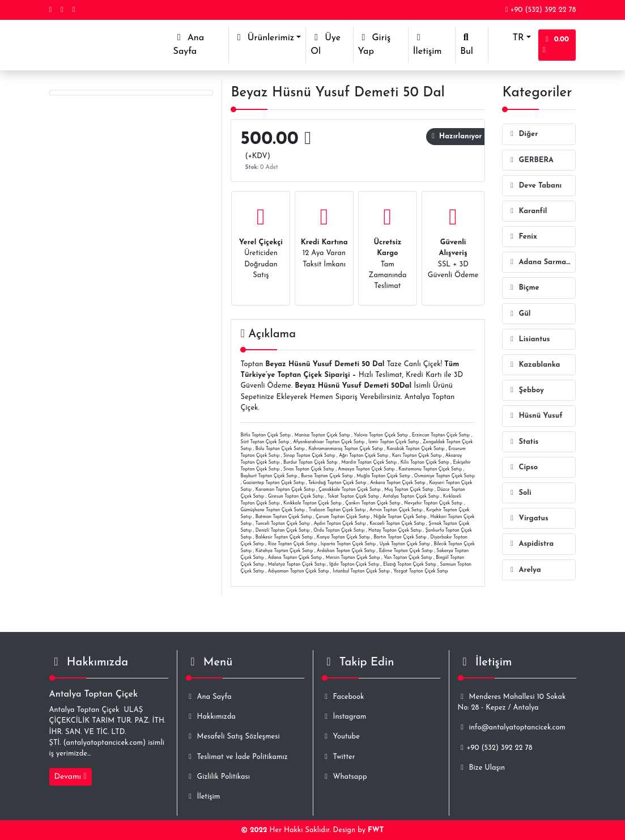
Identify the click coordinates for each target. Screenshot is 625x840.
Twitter (339, 757)
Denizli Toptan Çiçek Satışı (283, 531)
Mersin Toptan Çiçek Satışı (353, 558)
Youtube (341, 737)
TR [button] (508, 38)
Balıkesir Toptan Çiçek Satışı (284, 537)
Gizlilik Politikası (218, 777)
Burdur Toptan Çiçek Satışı (311, 463)
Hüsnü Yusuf (535, 416)
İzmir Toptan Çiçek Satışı (394, 442)
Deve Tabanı (534, 186)
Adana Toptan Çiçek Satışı (295, 558)
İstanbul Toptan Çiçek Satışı (361, 571)
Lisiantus (528, 339)
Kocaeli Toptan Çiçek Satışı (397, 524)
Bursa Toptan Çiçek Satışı (327, 476)
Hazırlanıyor (457, 136)
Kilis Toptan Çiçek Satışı (425, 463)
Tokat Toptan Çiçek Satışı (353, 497)
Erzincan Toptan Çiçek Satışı (441, 435)
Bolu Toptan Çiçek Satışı (280, 449)
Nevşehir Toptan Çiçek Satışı (433, 503)
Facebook (343, 697)
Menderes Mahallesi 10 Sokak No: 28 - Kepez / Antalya (512, 702)
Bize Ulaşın (481, 768)
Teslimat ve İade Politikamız (237, 757)
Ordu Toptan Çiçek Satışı (339, 531)
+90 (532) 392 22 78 (541, 10)
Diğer (522, 134)
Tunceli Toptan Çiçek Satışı (283, 524)
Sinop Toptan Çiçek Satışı (309, 456)
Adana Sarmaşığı (541, 262)
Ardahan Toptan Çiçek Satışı (346, 551)
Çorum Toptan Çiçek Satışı (343, 517)
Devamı (71, 777)
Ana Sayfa (201, 44)
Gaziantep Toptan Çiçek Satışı (274, 483)
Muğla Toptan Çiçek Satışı (383, 476)
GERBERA (530, 160)
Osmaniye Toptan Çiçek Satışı (445, 476)
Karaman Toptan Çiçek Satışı (285, 490)
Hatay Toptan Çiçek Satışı (395, 531)
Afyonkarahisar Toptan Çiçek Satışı (329, 442)
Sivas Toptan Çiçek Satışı (309, 469)
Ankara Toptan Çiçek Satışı (398, 483)
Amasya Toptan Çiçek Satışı (367, 469)
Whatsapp (345, 777)
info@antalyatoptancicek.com (512, 727)
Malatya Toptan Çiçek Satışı (297, 565)
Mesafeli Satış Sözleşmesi (233, 737)
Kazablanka (533, 365)
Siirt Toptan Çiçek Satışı (265, 442)
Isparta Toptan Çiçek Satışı (348, 544)
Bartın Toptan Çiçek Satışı (400, 537)
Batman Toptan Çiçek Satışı (284, 517)
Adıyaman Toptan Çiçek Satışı (299, 571)
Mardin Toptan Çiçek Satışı (369, 463)
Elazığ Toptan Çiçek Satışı (410, 565)
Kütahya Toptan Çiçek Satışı (284, 551)
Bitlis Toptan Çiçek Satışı (265, 435)
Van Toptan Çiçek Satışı (408, 558)
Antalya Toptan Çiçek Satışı (411, 497)
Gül (519, 314)
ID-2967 (193, 115)
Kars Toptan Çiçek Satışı (417, 456)
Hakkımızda (211, 717)
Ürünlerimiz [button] (264, 38)
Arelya (524, 570)
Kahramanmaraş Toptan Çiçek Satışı (346, 449)
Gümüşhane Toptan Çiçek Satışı (273, 510)
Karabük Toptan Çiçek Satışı (416, 449)
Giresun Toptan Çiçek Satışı (296, 497)
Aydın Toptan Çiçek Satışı (340, 524)
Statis (523, 442)
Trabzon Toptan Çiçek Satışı (337, 510)
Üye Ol (326, 44)
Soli (519, 493)
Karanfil (527, 211)
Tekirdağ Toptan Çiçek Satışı (337, 483)
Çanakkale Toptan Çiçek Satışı (350, 490)
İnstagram (344, 717)
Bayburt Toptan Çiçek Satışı (269, 476)
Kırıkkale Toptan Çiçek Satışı (312, 503)
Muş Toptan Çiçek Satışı (409, 490)
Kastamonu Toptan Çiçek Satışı (430, 469)
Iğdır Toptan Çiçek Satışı (354, 565)
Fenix (522, 237)
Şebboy (525, 390)
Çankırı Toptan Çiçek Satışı (373, 503)
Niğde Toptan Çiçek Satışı (400, 517)
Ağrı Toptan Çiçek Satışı (363, 456)
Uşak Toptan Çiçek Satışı (405, 544)
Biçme (523, 288)
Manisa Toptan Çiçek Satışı (322, 435)
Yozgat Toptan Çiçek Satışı (420, 571)
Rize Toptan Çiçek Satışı (293, 544)
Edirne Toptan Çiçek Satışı (406, 551)
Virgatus (528, 518)
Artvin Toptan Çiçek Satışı (396, 510)
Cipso (522, 467)
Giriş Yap (375, 44)
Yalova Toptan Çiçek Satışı (381, 435)
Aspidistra (530, 544)
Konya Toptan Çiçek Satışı (343, 537)
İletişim (428, 44)
